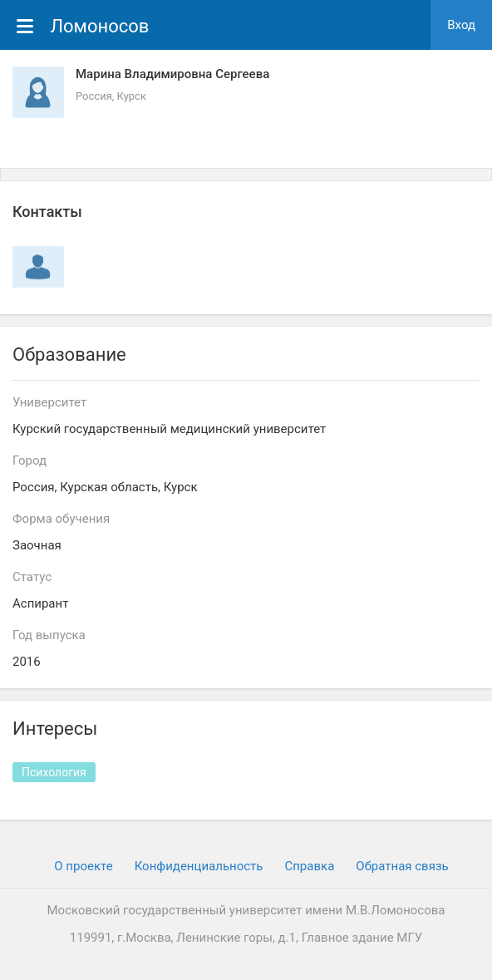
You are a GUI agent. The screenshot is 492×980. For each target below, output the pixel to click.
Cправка (309, 866)
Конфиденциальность (199, 866)
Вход (461, 25)
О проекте (83, 866)
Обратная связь (402, 866)
